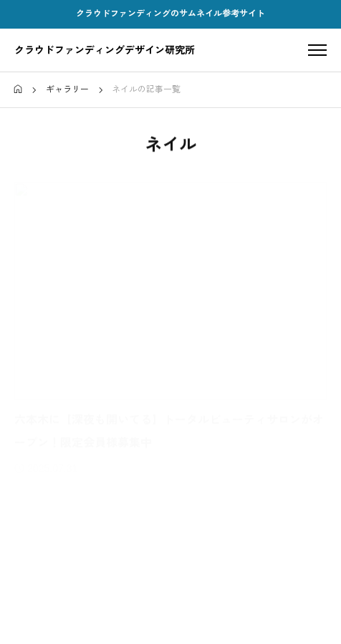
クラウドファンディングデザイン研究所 (105, 49)
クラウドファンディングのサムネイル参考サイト (170, 14)
